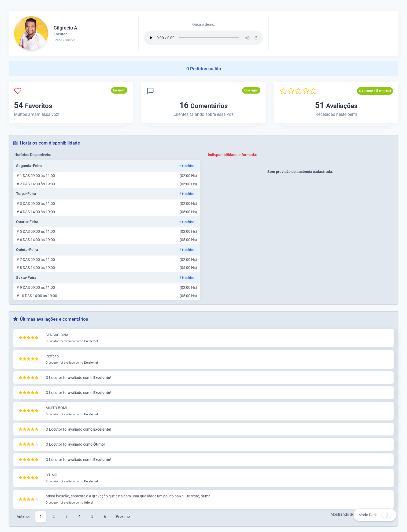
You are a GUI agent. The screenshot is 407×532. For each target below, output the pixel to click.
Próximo (123, 516)
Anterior (23, 516)
